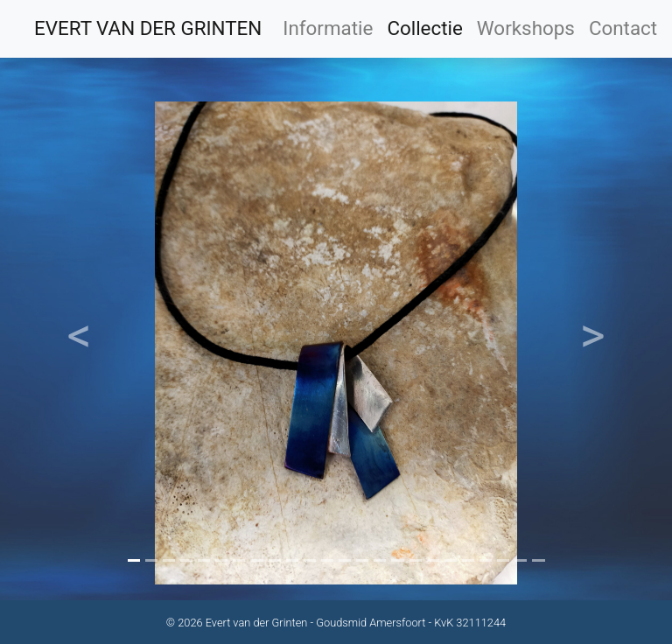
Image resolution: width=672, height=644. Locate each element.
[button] (80, 343)
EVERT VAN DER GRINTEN (148, 28)
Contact (623, 28)
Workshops (526, 28)
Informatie (328, 28)
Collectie (424, 28)
